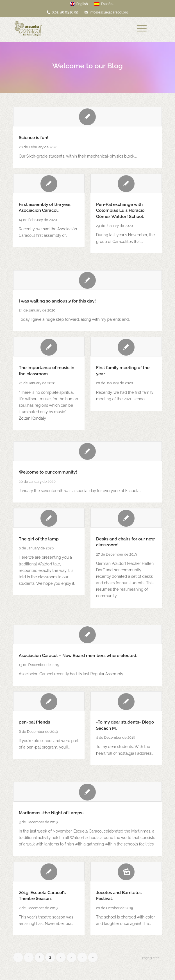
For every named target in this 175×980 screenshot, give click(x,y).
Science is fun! (34, 138)
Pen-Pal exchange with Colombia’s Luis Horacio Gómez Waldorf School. (120, 211)
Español (104, 4)
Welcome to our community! (48, 472)
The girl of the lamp (39, 539)
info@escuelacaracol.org (109, 12)
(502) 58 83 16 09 (65, 12)
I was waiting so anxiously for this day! (57, 301)
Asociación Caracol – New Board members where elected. (78, 656)
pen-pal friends (35, 722)
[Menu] (142, 28)
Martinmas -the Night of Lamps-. (52, 813)
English (79, 4)
